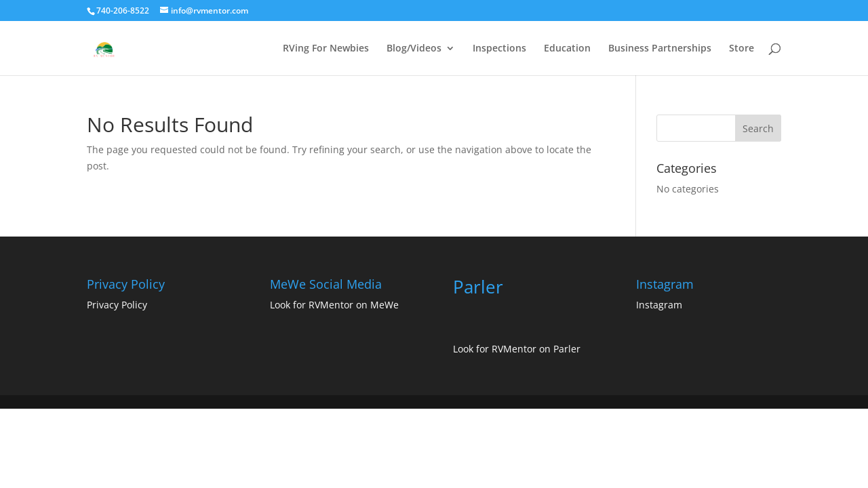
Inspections (499, 49)
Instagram (659, 305)
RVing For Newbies (326, 49)
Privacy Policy (117, 305)
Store (742, 49)
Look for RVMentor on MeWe (334, 305)
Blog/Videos (414, 49)
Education (567, 49)
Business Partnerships (660, 49)
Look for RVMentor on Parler (517, 349)
